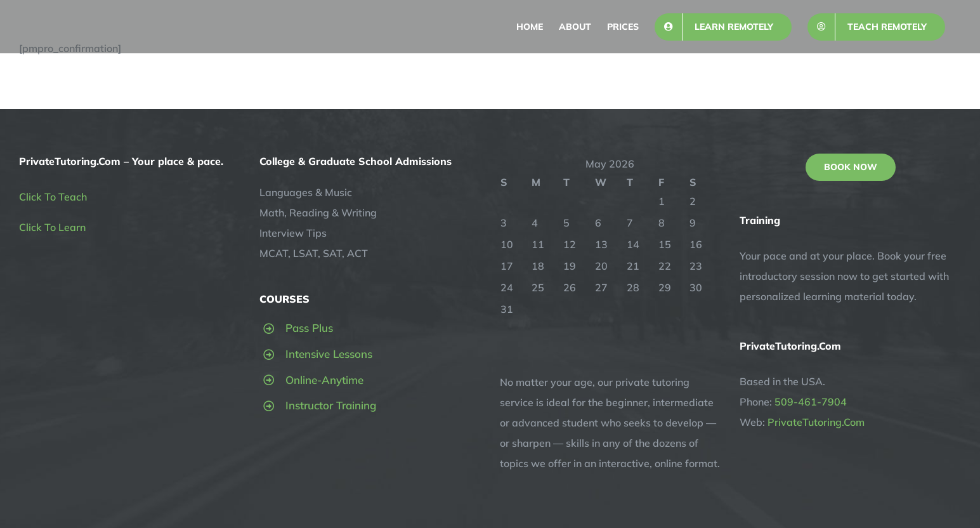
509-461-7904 (811, 402)
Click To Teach (53, 197)
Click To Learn (52, 227)
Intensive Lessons (329, 354)
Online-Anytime (324, 380)
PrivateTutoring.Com (816, 422)
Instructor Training (331, 405)
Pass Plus (309, 328)
